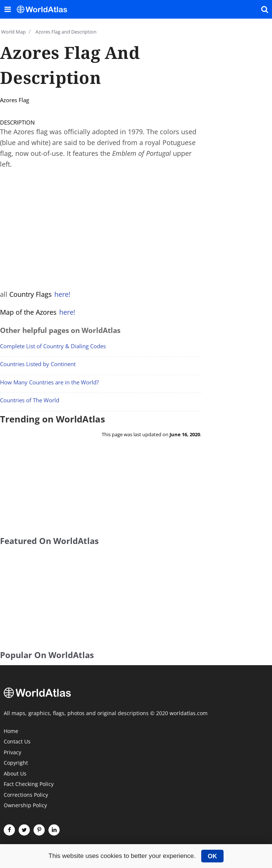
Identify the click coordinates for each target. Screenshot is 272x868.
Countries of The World (30, 400)
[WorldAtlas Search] (265, 9)
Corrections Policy (26, 795)
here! (62, 294)
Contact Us (17, 742)
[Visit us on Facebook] (9, 830)
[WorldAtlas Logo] (45, 9)
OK (213, 856)
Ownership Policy (25, 806)
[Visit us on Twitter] (24, 830)
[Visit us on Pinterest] (39, 830)
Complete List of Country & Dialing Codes (53, 346)
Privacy (12, 753)
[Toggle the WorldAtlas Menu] (7, 9)
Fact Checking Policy (29, 784)
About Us (15, 774)
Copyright (16, 763)
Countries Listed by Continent (38, 364)
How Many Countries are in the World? (49, 382)
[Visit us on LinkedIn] (54, 830)
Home (11, 732)
